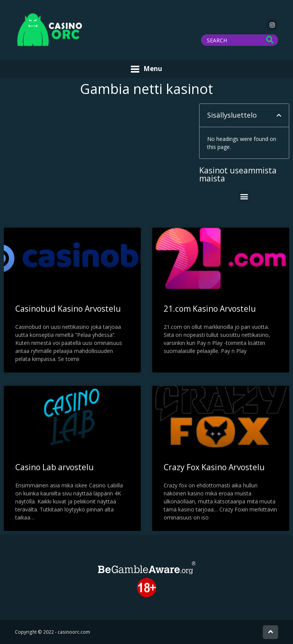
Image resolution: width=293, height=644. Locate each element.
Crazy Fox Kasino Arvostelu (214, 467)
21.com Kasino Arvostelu (210, 309)
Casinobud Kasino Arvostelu (68, 309)
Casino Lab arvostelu (55, 467)
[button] (279, 115)
